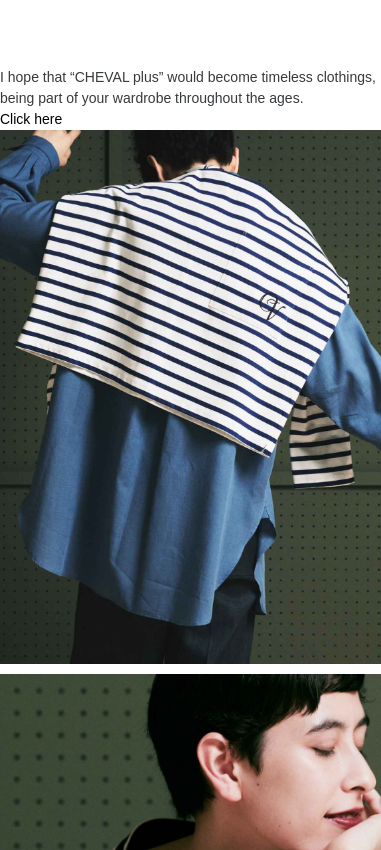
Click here (31, 119)
